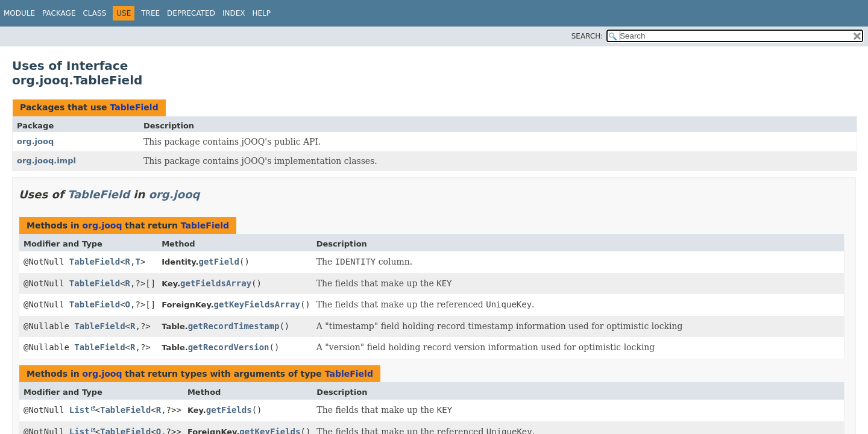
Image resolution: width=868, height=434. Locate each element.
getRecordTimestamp (234, 326)
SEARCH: (587, 36)
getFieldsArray (216, 283)
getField (219, 262)
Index (234, 13)
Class (94, 13)
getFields (229, 410)
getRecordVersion (229, 347)
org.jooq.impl (46, 161)
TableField (134, 107)
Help (261, 13)
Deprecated (191, 13)
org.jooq (35, 141)
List (80, 410)
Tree (150, 13)
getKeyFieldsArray (257, 304)
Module (19, 13)
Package (59, 13)
